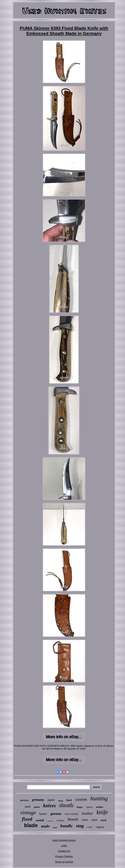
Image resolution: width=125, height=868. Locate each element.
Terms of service (64, 862)
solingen (60, 820)
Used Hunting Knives (64, 840)
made (45, 826)
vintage (28, 812)
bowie (73, 819)
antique (100, 807)
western (50, 821)
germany (38, 800)
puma (37, 807)
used (103, 820)
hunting (99, 798)
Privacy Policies (64, 856)
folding (61, 801)
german (56, 814)
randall (40, 820)
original (100, 827)
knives (49, 806)
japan (51, 800)
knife (102, 812)
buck (69, 800)
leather (87, 813)
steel (28, 807)
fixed (27, 819)
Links (64, 846)
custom (81, 799)
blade (31, 825)
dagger (80, 807)
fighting (90, 807)
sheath (66, 805)
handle (67, 826)
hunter (43, 814)
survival (72, 814)
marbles (24, 801)
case (94, 820)
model (90, 827)
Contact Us (64, 851)
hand (55, 827)
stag (80, 826)
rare (85, 820)
